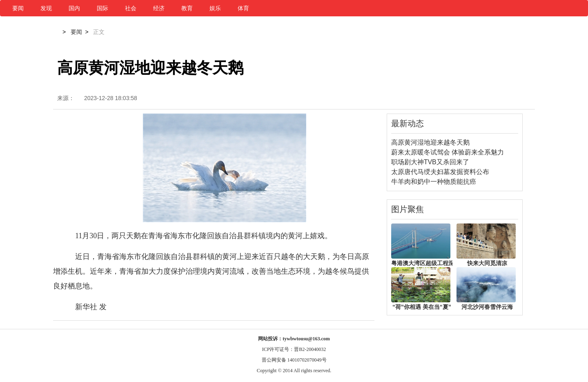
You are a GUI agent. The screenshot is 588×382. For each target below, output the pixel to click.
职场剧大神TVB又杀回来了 (430, 162)
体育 (243, 8)
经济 (159, 8)
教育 (187, 8)
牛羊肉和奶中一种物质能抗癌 (434, 182)
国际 (102, 8)
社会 (131, 8)
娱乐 (215, 8)
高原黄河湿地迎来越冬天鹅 (430, 142)
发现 (46, 8)
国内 (74, 8)
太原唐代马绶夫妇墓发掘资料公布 (440, 172)
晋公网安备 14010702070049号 (294, 360)
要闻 (18, 8)
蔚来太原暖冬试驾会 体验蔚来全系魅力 (448, 152)
